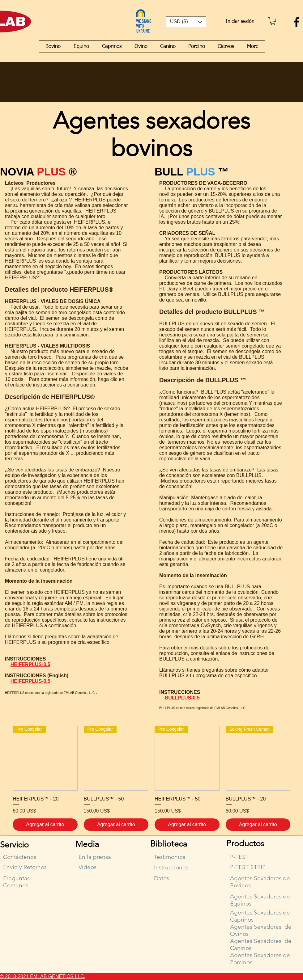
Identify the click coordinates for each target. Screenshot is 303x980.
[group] (151, 778)
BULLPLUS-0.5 (182, 698)
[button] (186, 22)
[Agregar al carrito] (45, 825)
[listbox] (186, 22)
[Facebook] (297, 22)
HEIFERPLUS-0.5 (30, 664)
